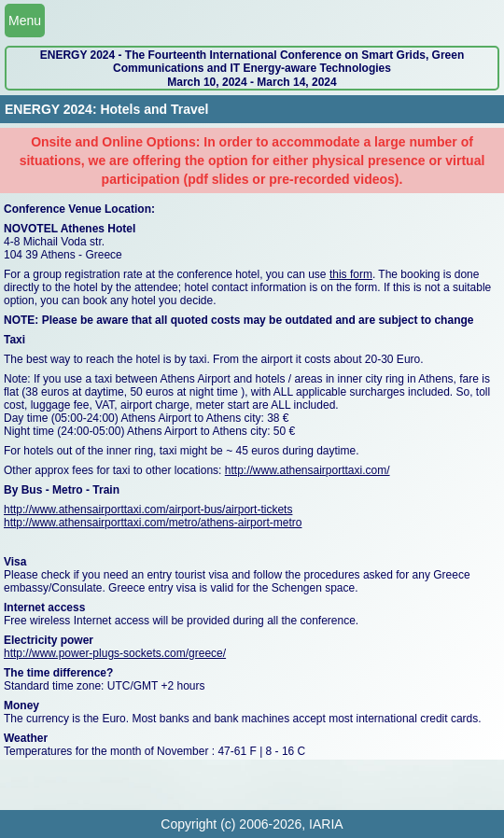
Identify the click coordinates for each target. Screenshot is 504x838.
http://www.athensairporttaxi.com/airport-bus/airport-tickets (148, 510)
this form (351, 274)
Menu (25, 21)
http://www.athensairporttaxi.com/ (308, 470)
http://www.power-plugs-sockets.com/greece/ (115, 653)
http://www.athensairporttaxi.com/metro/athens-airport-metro (153, 523)
